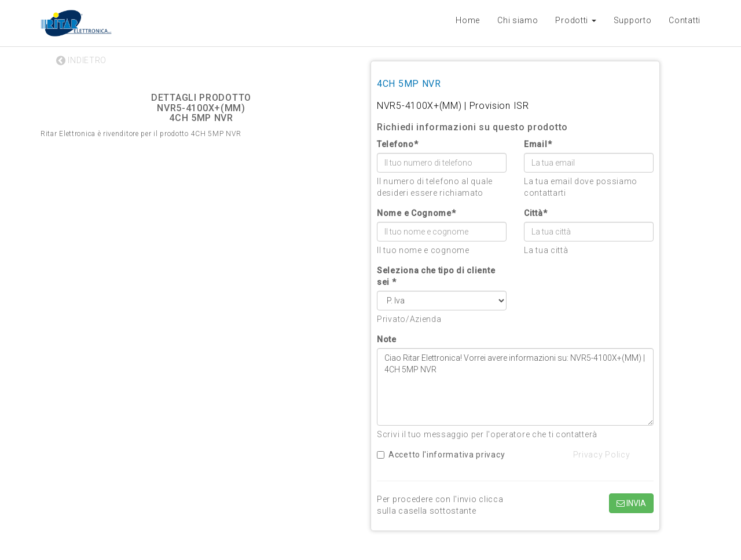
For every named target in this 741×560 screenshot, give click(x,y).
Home (468, 20)
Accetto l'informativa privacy (441, 455)
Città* (535, 213)
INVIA (631, 503)
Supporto (633, 20)
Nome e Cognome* (417, 213)
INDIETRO (81, 60)
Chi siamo (518, 20)
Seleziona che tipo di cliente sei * (436, 276)
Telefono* (397, 144)
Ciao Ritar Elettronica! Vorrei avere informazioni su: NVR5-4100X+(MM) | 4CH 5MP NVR (515, 387)
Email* (538, 144)
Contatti (685, 20)
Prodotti (575, 20)
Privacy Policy (602, 455)
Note (387, 339)
